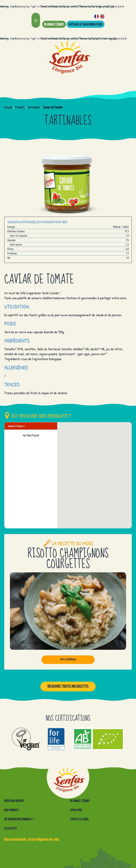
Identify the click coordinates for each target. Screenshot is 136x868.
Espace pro (76, 810)
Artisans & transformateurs (86, 25)
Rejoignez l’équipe (54, 25)
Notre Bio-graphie (14, 801)
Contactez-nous (79, 819)
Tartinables (34, 107)
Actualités (11, 829)
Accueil (8, 107)
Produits (20, 107)
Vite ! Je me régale (68, 660)
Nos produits (12, 810)
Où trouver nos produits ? (19, 819)
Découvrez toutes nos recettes (68, 687)
